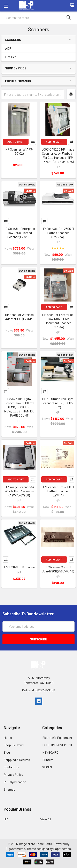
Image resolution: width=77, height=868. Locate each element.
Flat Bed (11, 57)
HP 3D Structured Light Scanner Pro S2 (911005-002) (58, 403)
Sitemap (10, 789)
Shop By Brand (14, 745)
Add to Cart (16, 142)
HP (6, 819)
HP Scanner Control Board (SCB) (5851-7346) (58, 569)
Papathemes (62, 849)
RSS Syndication (15, 782)
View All (46, 819)
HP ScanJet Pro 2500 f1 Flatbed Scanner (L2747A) (58, 233)
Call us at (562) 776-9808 (39, 690)
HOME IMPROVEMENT (57, 745)
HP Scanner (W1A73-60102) (19, 151)
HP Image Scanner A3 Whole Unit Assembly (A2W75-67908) (19, 491)
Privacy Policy (13, 774)
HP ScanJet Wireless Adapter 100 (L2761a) (19, 317)
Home (8, 737)
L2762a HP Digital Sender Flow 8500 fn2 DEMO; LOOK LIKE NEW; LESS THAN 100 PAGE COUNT (19, 407)
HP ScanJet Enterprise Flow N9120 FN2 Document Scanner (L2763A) (58, 321)
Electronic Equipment (57, 737)
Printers (48, 760)
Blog (7, 752)
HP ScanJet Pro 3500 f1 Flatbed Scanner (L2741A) (58, 491)
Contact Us (11, 767)
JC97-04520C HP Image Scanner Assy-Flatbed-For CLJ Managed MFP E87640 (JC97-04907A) (58, 155)
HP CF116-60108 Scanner (19, 567)
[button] (71, 94)
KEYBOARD (50, 752)
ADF (8, 48)
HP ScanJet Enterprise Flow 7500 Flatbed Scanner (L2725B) (19, 233)
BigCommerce (15, 849)
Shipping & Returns (17, 760)
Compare (33, 142)
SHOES (47, 767)
